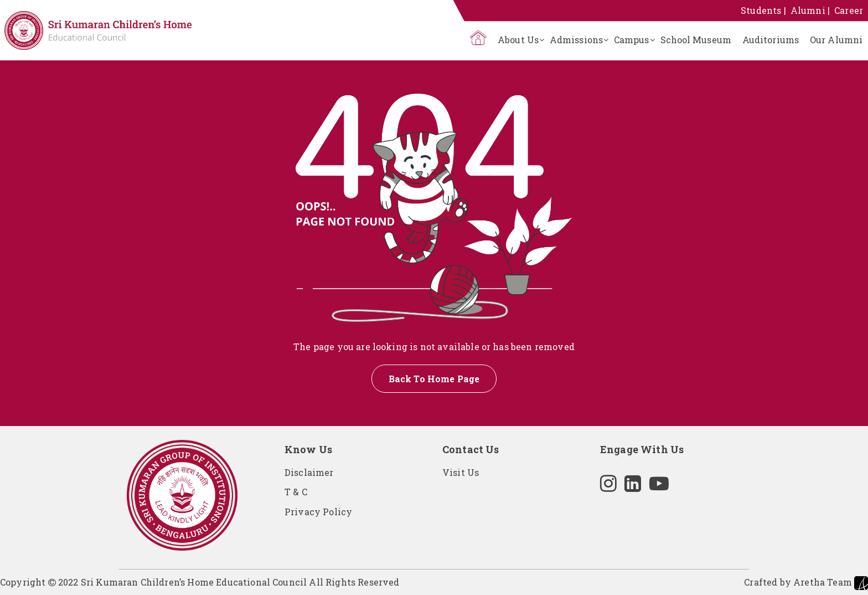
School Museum (696, 40)
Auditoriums (771, 40)
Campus (632, 40)
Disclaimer (309, 472)
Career (849, 10)
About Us (518, 40)
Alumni (808, 10)
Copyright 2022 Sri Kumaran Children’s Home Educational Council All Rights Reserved (200, 582)
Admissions (576, 40)
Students (761, 10)
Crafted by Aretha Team (806, 583)
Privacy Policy (318, 512)
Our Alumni (836, 40)
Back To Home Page (434, 379)
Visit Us (461, 472)
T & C (296, 492)
